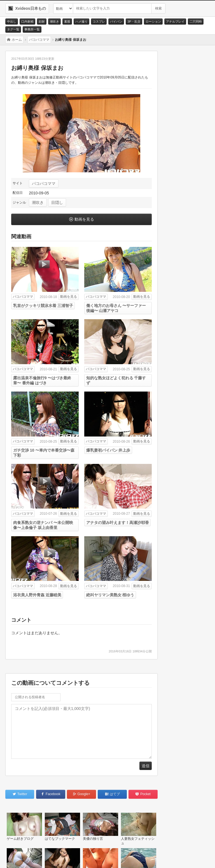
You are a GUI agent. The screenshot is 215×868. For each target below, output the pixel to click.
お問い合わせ (23, 857)
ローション (153, 22)
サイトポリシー (56, 857)
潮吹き (54, 22)
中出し (12, 22)
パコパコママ (44, 183)
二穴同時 (196, 22)
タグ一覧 (13, 29)
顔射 (42, 22)
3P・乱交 (134, 22)
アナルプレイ (175, 22)
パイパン (116, 22)
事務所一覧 (32, 29)
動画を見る (84, 219)
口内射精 (27, 22)
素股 (67, 22)
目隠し (57, 202)
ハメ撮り (81, 22)
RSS (84, 857)
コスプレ (99, 22)
